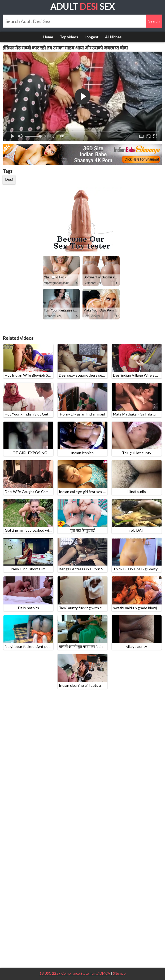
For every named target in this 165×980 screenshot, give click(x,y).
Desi (9, 179)
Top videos (69, 37)
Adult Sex (82, 6)
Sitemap (119, 973)
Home (48, 37)
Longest (92, 37)
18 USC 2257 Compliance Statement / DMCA (75, 973)
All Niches (113, 37)
